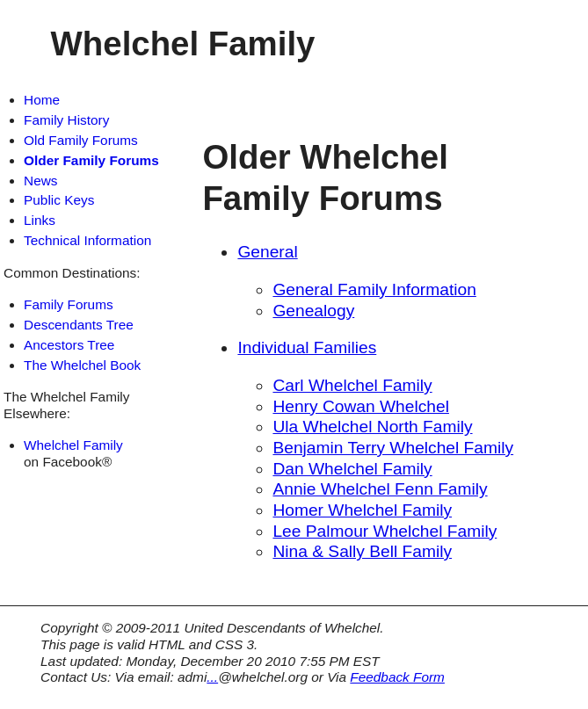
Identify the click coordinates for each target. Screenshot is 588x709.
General (267, 252)
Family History (66, 120)
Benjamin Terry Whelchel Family (393, 448)
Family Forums (69, 304)
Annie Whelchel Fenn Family (380, 489)
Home (42, 100)
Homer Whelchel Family (362, 510)
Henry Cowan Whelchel (361, 406)
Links (40, 220)
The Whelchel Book (82, 365)
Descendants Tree (79, 325)
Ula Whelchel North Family (372, 427)
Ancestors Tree (69, 345)
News (40, 181)
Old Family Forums (81, 140)
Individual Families (307, 347)
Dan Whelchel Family (352, 469)
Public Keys (59, 200)
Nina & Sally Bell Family (362, 551)
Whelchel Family (73, 445)
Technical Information (87, 240)
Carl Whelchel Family (352, 385)
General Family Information (374, 289)
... (212, 677)
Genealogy (313, 311)
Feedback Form (397, 677)
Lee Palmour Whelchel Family (385, 531)
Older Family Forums (91, 160)
